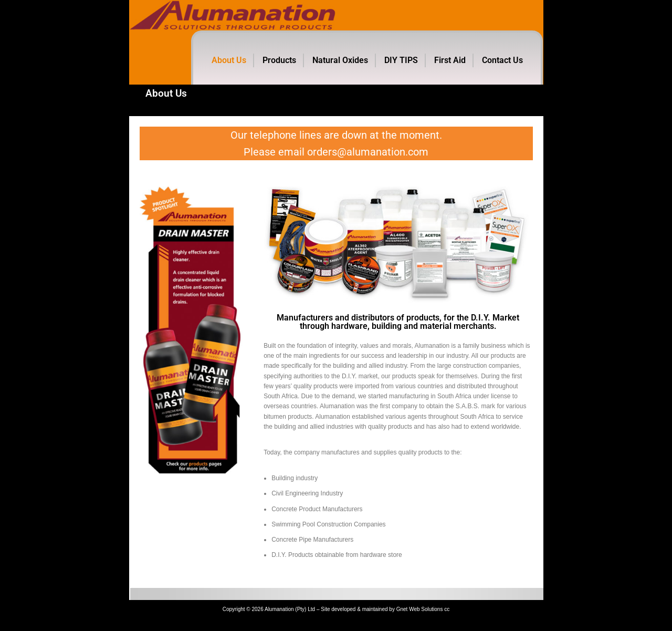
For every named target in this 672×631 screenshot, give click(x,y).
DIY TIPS (401, 60)
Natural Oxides (340, 60)
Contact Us (502, 60)
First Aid (450, 60)
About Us (229, 60)
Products (279, 60)
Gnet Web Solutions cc (423, 621)
